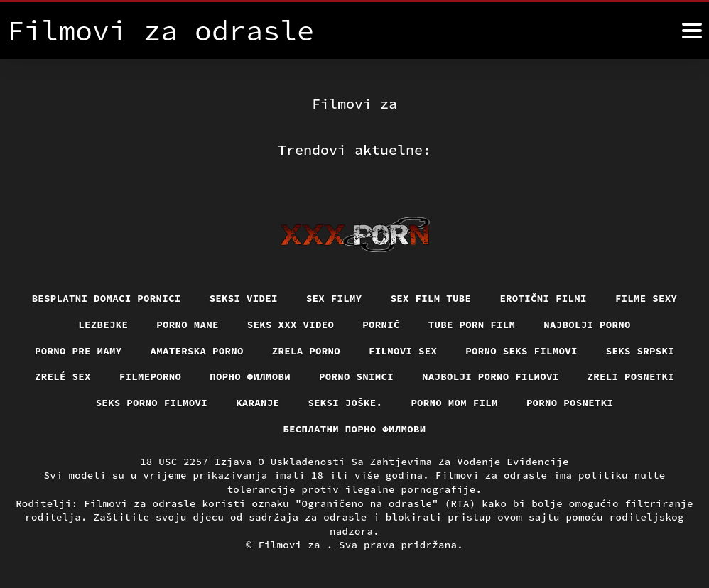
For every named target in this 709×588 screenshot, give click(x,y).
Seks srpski (640, 351)
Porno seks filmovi (521, 351)
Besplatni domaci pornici (107, 298)
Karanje (258, 403)
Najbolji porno (587, 325)
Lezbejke (103, 325)
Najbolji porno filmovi (491, 376)
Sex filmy (334, 298)
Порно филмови (250, 376)
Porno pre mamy (79, 351)
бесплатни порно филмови (354, 429)
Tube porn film (472, 325)
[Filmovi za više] (692, 31)
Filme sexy (646, 298)
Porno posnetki (570, 403)
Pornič (381, 325)
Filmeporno (151, 376)
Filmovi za (292, 545)
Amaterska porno (197, 351)
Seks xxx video (291, 325)
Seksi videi (244, 298)
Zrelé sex (63, 376)
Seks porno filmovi (152, 403)
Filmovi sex (403, 351)
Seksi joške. (345, 403)
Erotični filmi (543, 298)
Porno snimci (356, 376)
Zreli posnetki (631, 376)
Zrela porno (306, 351)
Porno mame (188, 325)
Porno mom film (454, 403)
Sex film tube (431, 298)
